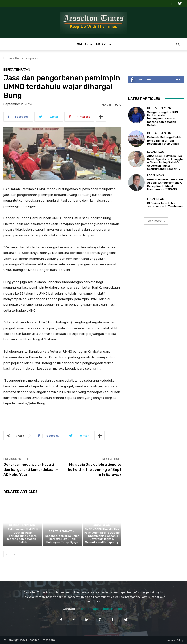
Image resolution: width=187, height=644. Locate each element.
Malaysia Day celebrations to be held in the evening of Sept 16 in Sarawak (95, 470)
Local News (101, 525)
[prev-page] (6, 554)
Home (8, 58)
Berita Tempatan (27, 58)
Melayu (104, 44)
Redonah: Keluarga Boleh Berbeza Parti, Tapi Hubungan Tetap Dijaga (62, 539)
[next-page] (14, 554)
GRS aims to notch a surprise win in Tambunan (165, 205)
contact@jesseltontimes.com (103, 609)
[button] (178, 44)
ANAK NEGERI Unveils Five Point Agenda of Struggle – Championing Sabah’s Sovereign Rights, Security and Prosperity (102, 536)
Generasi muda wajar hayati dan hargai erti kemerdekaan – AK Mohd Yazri (31, 470)
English (84, 44)
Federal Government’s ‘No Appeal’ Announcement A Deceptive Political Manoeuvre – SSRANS (165, 184)
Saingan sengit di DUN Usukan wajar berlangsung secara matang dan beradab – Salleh (23, 536)
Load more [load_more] (156, 221)
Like (177, 79)
